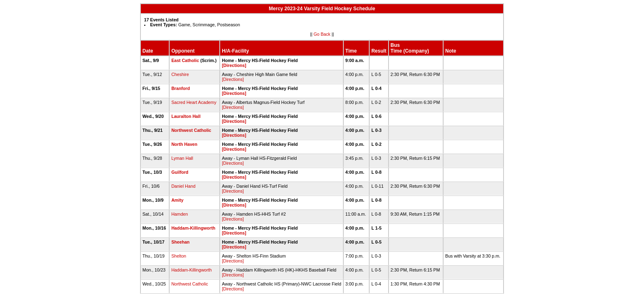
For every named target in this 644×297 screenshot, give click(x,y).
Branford (181, 88)
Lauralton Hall (186, 116)
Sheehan (180, 242)
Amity (177, 200)
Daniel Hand (183, 186)
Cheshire (180, 74)
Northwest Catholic (191, 130)
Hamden (179, 214)
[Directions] (234, 65)
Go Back (322, 34)
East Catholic (185, 60)
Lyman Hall (182, 158)
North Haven (184, 144)
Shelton (179, 256)
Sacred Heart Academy (194, 102)
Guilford (180, 172)
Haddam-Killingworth (193, 228)
